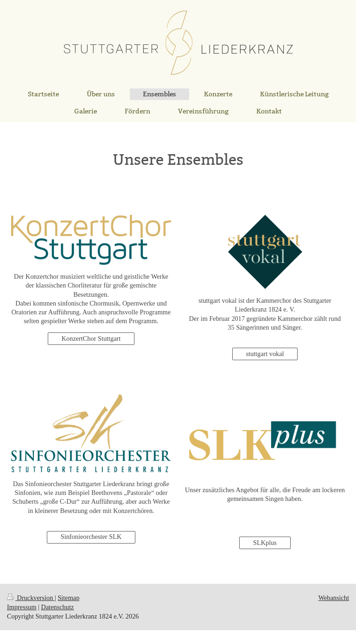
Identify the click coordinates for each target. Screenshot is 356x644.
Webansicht (334, 598)
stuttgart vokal (265, 354)
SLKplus (265, 543)
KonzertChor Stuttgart (91, 338)
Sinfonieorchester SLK (91, 537)
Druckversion (31, 598)
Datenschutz (58, 607)
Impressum (22, 607)
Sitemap (68, 598)
